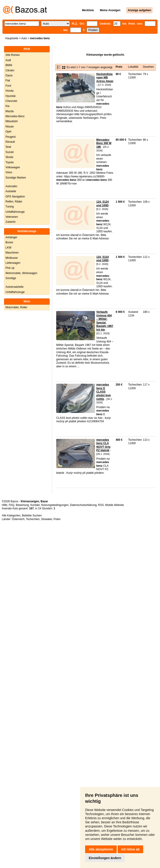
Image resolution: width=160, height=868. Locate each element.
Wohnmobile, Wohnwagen (21, 273)
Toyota (9, 162)
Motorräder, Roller (16, 307)
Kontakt (35, 505)
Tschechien (33, 519)
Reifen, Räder (14, 202)
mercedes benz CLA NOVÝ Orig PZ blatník (103, 445)
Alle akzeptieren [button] (101, 849)
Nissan (10, 127)
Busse (9, 242)
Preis (119, 67)
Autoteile (11, 191)
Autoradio (11, 186)
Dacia (9, 75)
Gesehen (148, 67)
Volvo (9, 172)
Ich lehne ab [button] (131, 849)
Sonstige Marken (16, 178)
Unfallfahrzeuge (15, 212)
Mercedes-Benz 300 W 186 (104, 143)
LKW (8, 248)
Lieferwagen (13, 263)
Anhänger (11, 237)
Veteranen (12, 217)
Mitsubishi (11, 121)
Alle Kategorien (11, 516)
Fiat (8, 80)
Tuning (10, 207)
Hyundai (10, 96)
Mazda (10, 111)
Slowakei (47, 519)
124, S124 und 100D (103, 204)
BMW (9, 65)
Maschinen (12, 253)
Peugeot (11, 137)
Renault (10, 142)
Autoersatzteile (14, 287)
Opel (8, 132)
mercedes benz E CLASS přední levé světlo (103, 392)
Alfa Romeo (13, 55)
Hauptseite (12, 38)
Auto (24, 38)
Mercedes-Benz (15, 116)
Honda (9, 91)
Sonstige (11, 278)
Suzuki (10, 152)
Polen (57, 519)
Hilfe (5, 505)
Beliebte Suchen (32, 516)
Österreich (18, 519)
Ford (8, 86)
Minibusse (12, 258)
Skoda (9, 157)
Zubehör (11, 222)
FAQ (12, 505)
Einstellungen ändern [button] (105, 858)
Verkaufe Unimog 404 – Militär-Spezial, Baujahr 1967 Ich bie (105, 321)
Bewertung (22, 505)
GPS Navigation (15, 197)
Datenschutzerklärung (83, 505)
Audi (8, 60)
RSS (101, 505)
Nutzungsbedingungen (55, 505)
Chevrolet (11, 101)
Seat (8, 147)
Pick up (10, 268)
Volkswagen (13, 167)
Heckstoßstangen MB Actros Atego (105, 78)
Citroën (10, 70)
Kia (7, 106)
